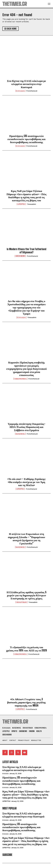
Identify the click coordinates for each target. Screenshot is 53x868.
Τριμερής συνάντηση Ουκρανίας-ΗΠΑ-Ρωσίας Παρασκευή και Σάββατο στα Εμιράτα (26, 427)
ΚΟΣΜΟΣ (20, 434)
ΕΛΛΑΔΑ (20, 91)
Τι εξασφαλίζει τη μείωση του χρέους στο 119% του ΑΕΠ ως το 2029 (26, 649)
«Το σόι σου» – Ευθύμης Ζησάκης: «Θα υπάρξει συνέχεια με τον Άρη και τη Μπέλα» (26, 482)
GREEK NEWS (20, 256)
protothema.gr (32, 91)
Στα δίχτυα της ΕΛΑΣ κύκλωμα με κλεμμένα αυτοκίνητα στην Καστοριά (27, 84)
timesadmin (31, 204)
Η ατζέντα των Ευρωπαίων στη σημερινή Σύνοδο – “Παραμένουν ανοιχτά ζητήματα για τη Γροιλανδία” (27, 539)
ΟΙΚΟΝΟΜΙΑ (20, 379)
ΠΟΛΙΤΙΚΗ (21, 602)
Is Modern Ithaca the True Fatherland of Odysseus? (26, 251)
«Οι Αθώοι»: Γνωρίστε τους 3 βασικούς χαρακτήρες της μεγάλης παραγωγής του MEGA (26, 702)
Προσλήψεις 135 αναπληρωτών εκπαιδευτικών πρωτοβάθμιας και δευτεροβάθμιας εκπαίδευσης (26, 139)
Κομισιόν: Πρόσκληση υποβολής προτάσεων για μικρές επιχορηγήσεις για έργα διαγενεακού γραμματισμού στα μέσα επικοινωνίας (26, 369)
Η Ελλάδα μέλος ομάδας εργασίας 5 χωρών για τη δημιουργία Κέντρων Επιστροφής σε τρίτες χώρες (26, 595)
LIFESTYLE (21, 204)
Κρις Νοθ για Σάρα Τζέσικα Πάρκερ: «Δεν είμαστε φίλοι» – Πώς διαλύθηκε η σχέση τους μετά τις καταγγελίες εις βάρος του (27, 196)
